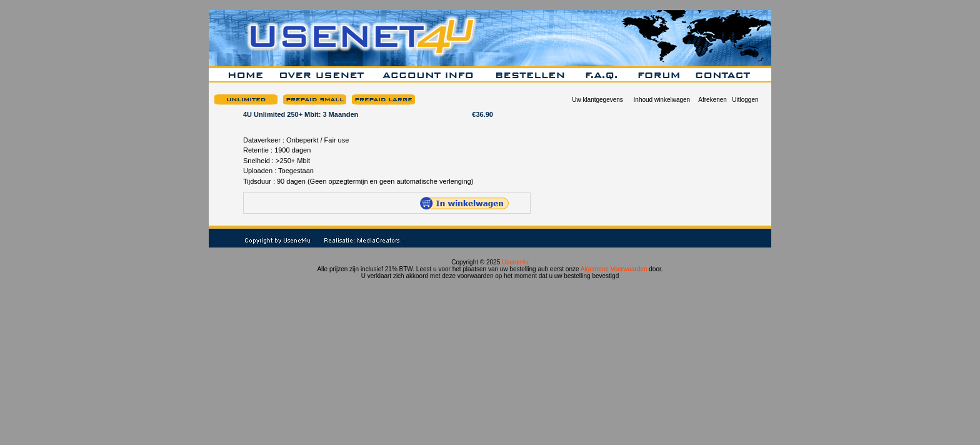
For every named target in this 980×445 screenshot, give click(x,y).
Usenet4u (515, 262)
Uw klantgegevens (597, 100)
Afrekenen (712, 100)
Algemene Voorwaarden (614, 269)
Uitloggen (745, 100)
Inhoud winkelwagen (662, 100)
